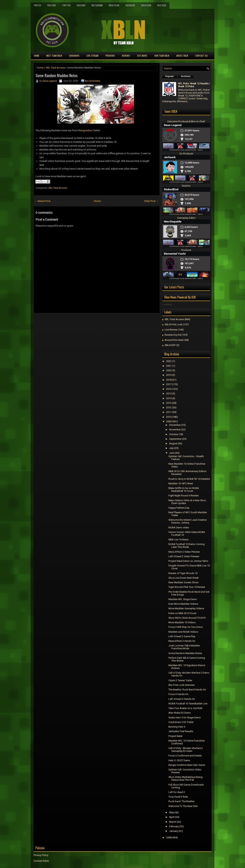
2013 (169, 403)
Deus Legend (50, 81)
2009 (169, 421)
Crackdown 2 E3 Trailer (181, 722)
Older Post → (151, 201)
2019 (169, 375)
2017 (169, 384)
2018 (169, 380)
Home (37, 56)
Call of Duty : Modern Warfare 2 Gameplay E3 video (186, 750)
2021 (169, 366)
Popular (170, 76)
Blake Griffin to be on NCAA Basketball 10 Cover (184, 489)
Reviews (126, 56)
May (171, 812)
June (172, 453)
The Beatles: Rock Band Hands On (187, 690)
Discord (81, 5)
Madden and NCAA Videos (183, 632)
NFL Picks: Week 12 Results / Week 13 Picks (194, 85)
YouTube (52, 5)
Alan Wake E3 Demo (180, 713)
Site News (142, 56)
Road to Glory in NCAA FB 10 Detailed (189, 479)
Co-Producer (186, 154)
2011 (169, 412)
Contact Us (201, 56)
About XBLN (182, 56)
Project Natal (175, 736)
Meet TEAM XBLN (54, 56)
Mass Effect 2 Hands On (182, 641)
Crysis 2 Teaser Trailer (180, 680)
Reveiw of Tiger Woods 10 (183, 573)
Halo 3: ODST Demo (179, 760)
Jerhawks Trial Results (181, 731)
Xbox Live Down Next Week (184, 578)
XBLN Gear (146, 5)
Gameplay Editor (186, 218)
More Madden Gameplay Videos (186, 608)
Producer (186, 250)
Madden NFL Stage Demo (183, 599)
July (171, 448)
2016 (169, 389)
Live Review (171, 330)
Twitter (66, 5)
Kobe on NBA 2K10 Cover (182, 613)
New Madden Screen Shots (183, 582)
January (174, 831)
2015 (169, 394)
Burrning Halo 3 (177, 727)
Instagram (97, 5)
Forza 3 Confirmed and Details (185, 756)
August (173, 443)
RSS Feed (162, 5)
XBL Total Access (55, 68)
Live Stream (92, 56)
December (175, 425)
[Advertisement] (78, 322)
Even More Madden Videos (183, 604)
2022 (169, 361)
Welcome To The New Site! (183, 806)
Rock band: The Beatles (181, 801)
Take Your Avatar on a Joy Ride (185, 708)
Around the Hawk (174, 340)
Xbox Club (114, 5)
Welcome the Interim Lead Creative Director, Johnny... (187, 521)
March (173, 822)
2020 (169, 370)
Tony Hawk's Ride (178, 797)
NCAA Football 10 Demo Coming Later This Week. (187, 546)
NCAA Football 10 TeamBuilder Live (188, 704)
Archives (186, 76)
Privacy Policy (41, 855)
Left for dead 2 (177, 792)
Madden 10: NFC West (181, 483)
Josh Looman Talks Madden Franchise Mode (184, 647)
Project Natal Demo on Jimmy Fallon (188, 561)
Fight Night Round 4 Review (184, 496)
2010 (169, 417)
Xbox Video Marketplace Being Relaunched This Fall (185, 778)
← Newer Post (42, 201)
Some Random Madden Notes (57, 75)
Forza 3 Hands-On (178, 694)
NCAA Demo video (179, 527)
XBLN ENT (170, 345)
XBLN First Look (174, 324)
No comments (93, 81)
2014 (169, 398)
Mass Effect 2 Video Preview (184, 552)
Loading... (168, 304)
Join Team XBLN (162, 56)
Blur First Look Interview (182, 685)
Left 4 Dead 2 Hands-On (182, 699)
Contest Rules (41, 861)
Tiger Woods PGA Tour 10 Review (187, 587)
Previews (110, 56)
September (175, 439)
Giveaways (74, 56)
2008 (169, 837)
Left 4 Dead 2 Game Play (182, 636)
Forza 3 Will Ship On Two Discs (186, 627)
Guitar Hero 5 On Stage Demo (185, 717)
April (172, 817)
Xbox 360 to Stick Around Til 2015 (187, 618)
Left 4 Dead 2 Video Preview (184, 556)
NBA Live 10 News (178, 540)
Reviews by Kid (173, 335)
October (174, 434)
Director (186, 186)
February (174, 826)
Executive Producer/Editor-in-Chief (186, 121)
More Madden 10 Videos (182, 622)
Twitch (37, 5)
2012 (169, 407)
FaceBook (130, 5)
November (175, 430)
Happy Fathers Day (179, 508)
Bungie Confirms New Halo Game (187, 765)
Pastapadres (85, 130)
